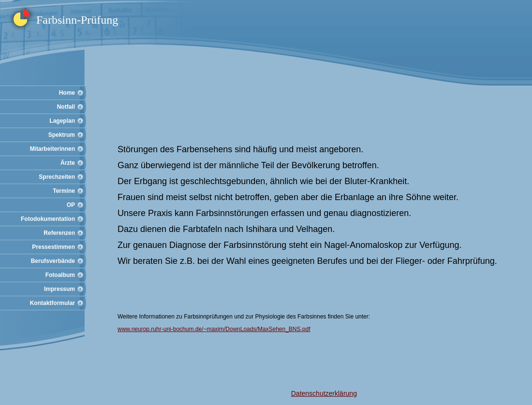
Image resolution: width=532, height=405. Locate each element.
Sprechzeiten (57, 177)
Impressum (59, 289)
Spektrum (62, 135)
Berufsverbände (53, 261)
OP (71, 205)
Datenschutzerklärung (324, 393)
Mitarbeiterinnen (52, 149)
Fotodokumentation (48, 219)
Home (67, 93)
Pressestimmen (53, 247)
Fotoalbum (60, 275)
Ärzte (68, 163)
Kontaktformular (52, 303)
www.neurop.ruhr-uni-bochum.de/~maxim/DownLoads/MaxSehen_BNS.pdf (214, 329)
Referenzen (59, 233)
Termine (64, 191)
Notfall (66, 107)
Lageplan (62, 121)
